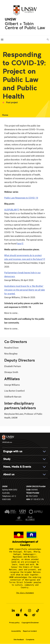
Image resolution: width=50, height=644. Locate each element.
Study (7, 459)
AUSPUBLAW (11, 210)
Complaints (30, 640)
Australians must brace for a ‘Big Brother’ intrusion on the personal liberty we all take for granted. (25, 290)
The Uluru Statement (25, 593)
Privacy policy (14, 623)
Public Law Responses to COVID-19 (21, 198)
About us (9, 474)
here (19, 244)
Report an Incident (30, 631)
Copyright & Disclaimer (30, 623)
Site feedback (19, 640)
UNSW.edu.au (8, 439)
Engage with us (13, 451)
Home (5, 115)
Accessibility (16, 631)
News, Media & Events (17, 467)
